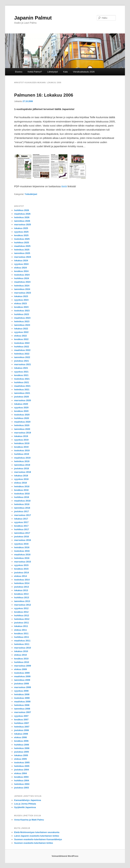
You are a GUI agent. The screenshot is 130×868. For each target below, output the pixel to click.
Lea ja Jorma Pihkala (25, 804)
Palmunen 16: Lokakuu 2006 (44, 95)
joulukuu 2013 (22, 587)
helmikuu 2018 (22, 504)
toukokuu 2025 (22, 239)
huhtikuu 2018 (22, 497)
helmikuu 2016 (22, 558)
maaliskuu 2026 (22, 214)
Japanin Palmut (33, 18)
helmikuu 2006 (22, 748)
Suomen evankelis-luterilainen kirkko (34, 843)
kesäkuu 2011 (21, 633)
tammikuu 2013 (22, 601)
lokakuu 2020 (21, 404)
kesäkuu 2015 (21, 569)
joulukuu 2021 (22, 361)
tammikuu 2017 (22, 533)
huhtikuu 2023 (22, 314)
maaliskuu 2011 (22, 641)
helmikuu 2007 (22, 727)
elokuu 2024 (20, 268)
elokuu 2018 (20, 483)
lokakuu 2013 (21, 590)
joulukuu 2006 (22, 730)
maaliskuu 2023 (22, 318)
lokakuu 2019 (21, 436)
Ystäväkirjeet (31, 194)
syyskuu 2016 (21, 544)
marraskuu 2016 (23, 540)
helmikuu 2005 (22, 766)
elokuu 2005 (20, 759)
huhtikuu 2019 (22, 454)
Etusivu (19, 72)
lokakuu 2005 (21, 755)
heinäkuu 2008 (22, 694)
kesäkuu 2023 (21, 307)
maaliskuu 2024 (22, 282)
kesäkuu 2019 (21, 447)
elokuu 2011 (20, 630)
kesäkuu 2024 (21, 271)
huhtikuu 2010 (22, 662)
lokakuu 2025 (21, 228)
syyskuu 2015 (21, 565)
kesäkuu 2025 (21, 235)
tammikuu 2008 (22, 709)
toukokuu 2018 (22, 494)
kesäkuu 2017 (21, 526)
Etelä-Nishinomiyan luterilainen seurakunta (37, 832)
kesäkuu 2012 (21, 612)
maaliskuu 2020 (22, 422)
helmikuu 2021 (22, 390)
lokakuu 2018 (21, 476)
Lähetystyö (53, 72)
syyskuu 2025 (21, 232)
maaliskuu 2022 (22, 350)
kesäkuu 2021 (21, 375)
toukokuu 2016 (22, 551)
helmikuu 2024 (22, 286)
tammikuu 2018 (22, 508)
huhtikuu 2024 (22, 278)
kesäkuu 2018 (21, 490)
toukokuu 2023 (22, 311)
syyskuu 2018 (21, 479)
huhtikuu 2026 (22, 210)
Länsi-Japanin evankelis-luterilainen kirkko (37, 836)
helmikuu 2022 (22, 354)
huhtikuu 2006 (22, 745)
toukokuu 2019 (22, 450)
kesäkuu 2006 (21, 741)
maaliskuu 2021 (22, 386)
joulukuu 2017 (22, 511)
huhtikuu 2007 (22, 723)
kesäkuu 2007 (21, 720)
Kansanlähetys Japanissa (28, 800)
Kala (66, 72)
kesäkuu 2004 (21, 777)
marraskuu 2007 (23, 712)
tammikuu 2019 (22, 465)
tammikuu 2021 (22, 393)
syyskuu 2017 (21, 522)
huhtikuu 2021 (22, 382)
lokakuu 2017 (21, 519)
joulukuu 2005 (22, 752)
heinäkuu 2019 (22, 443)
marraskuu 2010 (23, 648)
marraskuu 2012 (23, 605)
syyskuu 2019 (21, 440)
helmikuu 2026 (22, 217)
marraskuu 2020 (23, 400)
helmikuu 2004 (22, 784)
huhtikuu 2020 (22, 418)
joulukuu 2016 (22, 537)
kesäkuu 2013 (21, 594)
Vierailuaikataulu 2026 (84, 72)
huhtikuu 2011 (22, 637)
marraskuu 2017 (23, 515)
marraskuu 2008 (23, 687)
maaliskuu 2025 (22, 246)
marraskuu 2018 (23, 472)
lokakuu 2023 (21, 296)
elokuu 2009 (20, 669)
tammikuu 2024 (22, 289)
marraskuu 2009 (23, 666)
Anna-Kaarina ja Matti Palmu (29, 820)
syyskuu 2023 (21, 300)
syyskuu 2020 (21, 408)
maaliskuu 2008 (22, 702)
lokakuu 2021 (21, 368)
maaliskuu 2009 (22, 676)
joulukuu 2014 (22, 573)
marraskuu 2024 (23, 257)
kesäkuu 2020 (21, 411)
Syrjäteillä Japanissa (25, 807)
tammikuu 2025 (22, 253)
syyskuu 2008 (21, 691)
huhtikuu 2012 (22, 615)
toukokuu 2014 (22, 580)
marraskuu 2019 (23, 433)
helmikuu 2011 (22, 644)
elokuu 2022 (20, 336)
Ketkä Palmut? (35, 72)
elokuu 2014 (20, 576)
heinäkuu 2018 (22, 486)
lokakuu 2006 (21, 734)
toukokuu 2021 (22, 379)
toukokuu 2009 (22, 673)
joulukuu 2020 (22, 397)
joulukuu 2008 (22, 684)
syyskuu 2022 (21, 332)
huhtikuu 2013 (22, 597)
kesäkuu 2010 (21, 659)
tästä (64, 186)
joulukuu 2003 (22, 788)
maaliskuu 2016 (22, 555)
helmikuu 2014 (22, 583)
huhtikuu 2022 (22, 347)
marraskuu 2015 (23, 562)
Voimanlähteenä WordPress (65, 856)
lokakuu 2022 (21, 329)
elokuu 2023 (20, 303)
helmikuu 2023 (22, 321)
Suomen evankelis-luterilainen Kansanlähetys (38, 839)
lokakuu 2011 (21, 626)
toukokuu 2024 (22, 275)
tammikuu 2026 (22, 221)
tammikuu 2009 (22, 680)
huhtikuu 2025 (22, 243)
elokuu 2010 (20, 655)
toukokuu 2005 (22, 762)
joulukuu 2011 (22, 623)
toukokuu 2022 (22, 343)
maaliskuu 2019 (22, 458)
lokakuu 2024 (21, 261)
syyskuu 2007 (21, 716)
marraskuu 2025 (23, 225)
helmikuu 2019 (22, 461)
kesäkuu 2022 (21, 339)
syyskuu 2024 (21, 264)
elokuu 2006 (20, 737)
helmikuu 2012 (22, 619)
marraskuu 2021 (23, 364)
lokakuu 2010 (21, 651)
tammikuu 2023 (22, 325)
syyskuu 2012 (21, 608)
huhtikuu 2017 (22, 529)
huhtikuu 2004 (22, 780)
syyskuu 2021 (21, 372)
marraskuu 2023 (23, 293)
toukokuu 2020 (22, 415)
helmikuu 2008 (22, 705)
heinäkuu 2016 (22, 547)
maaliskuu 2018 (22, 501)
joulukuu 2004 (22, 770)
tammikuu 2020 (22, 429)
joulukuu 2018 (22, 468)
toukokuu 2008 (22, 698)
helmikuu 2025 (22, 250)
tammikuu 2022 (22, 357)
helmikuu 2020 (22, 425)
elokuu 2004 (20, 773)
